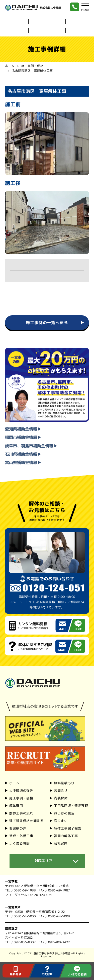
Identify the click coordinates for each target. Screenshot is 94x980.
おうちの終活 (64, 813)
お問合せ (61, 791)
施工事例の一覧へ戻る (47, 323)
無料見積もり (64, 783)
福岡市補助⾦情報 (23, 437)
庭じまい (61, 821)
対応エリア (43, 861)
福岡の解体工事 (66, 836)
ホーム (10, 66)
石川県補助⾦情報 (23, 454)
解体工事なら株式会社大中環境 (52, 953)
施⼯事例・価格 (21, 798)
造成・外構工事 (21, 836)
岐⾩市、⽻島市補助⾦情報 (31, 446)
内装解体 (80, 21)
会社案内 (80, 30)
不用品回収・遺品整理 (71, 806)
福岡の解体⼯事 (47, 30)
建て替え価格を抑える (26, 821)
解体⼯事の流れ (21, 813)
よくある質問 (20, 843)
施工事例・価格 (32, 66)
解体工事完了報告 (67, 828)
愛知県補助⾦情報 (23, 429)
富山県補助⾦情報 (23, 463)
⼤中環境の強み (47, 21)
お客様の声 (18, 828)
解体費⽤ (16, 806)
